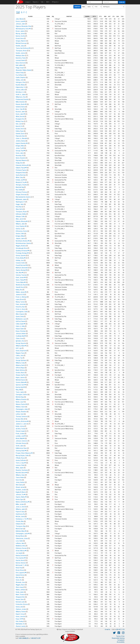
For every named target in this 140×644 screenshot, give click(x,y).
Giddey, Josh (20, 80)
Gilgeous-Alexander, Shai (23, 26)
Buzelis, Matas (20, 85)
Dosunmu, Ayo (20, 307)
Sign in (122, 2)
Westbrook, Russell (22, 285)
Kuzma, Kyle (20, 387)
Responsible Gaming (118, 638)
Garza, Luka (19, 607)
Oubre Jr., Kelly (20, 326)
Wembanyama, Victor (23, 29)
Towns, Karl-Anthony (23, 48)
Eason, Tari (19, 358)
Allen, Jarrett (20, 219)
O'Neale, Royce (20, 458)
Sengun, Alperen (21, 41)
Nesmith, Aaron (21, 473)
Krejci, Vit (19, 619)
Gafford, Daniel (20, 321)
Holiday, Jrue (20, 260)
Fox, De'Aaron (20, 75)
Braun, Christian (21, 331)
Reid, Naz (19, 207)
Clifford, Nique (20, 368)
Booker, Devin (20, 129)
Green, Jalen (20, 153)
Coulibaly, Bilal (21, 336)
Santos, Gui (19, 229)
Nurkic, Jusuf (20, 402)
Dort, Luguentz (21, 573)
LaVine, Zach (20, 414)
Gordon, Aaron (20, 373)
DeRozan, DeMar (21, 214)
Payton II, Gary (20, 512)
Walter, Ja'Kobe (20, 590)
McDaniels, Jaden (21, 199)
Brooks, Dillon (20, 419)
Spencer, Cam (21, 385)
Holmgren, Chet (21, 82)
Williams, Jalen (20, 224)
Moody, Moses (20, 536)
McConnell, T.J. (21, 565)
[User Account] (94, 2)
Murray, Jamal (20, 34)
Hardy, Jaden (20, 592)
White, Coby (19, 177)
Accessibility (121, 642)
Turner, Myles (21, 282)
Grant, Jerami (21, 277)
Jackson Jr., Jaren (21, 424)
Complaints (121, 640)
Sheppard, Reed (21, 173)
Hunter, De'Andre (21, 460)
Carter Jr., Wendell (21, 138)
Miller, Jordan (20, 504)
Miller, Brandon (20, 102)
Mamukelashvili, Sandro (23, 197)
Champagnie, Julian (22, 409)
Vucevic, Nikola (21, 382)
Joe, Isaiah (19, 553)
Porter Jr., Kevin (21, 309)
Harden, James (20, 53)
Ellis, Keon (19, 577)
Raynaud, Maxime (21, 160)
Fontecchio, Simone (22, 604)
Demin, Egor (19, 499)
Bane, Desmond (21, 63)
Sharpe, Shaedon (21, 412)
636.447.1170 (120, 629)
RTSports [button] (55, 2)
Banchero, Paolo (21, 58)
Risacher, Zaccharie (22, 470)
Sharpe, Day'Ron (21, 375)
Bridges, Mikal (20, 236)
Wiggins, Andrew (21, 246)
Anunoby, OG (20, 156)
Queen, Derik (20, 316)
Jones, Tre (20, 148)
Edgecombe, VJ (21, 87)
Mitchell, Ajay (20, 397)
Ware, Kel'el (19, 209)
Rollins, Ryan (20, 131)
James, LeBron (20, 90)
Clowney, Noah (21, 451)
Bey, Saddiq (19, 190)
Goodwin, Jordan (21, 490)
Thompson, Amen (21, 51)
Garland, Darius (20, 107)
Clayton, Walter (21, 497)
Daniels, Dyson (20, 134)
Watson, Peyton (21, 404)
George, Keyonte (21, 343)
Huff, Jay (19, 348)
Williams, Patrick (21, 612)
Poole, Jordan (20, 434)
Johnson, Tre (21, 495)
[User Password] (110, 2)
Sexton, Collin (20, 234)
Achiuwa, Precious (21, 192)
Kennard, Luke (20, 602)
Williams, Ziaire (20, 475)
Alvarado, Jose (20, 582)
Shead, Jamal (20, 487)
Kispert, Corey (20, 614)
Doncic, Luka (20, 21)
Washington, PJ (20, 202)
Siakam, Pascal (21, 168)
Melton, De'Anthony (23, 502)
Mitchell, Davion (21, 380)
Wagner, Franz (20, 353)
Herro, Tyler (20, 109)
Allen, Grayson (20, 314)
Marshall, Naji (20, 187)
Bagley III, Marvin (21, 492)
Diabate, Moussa (22, 221)
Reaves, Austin (21, 104)
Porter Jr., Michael (21, 297)
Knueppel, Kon (20, 119)
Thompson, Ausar (21, 212)
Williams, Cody (20, 363)
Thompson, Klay (21, 526)
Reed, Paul (19, 568)
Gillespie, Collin (20, 216)
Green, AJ (19, 580)
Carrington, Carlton (22, 395)
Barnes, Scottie (20, 36)
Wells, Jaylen (20, 468)
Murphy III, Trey (21, 182)
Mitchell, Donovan (21, 43)
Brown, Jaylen (20, 31)
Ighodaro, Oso (20, 341)
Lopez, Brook (20, 299)
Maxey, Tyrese (20, 302)
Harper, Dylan (20, 329)
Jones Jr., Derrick (21, 507)
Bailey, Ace (19, 290)
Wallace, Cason (20, 407)
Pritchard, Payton (21, 170)
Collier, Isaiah (21, 324)
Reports (36, 2)
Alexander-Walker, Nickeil (23, 70)
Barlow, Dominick (21, 556)
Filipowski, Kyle (20, 136)
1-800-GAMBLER (23, 638)
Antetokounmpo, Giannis (23, 243)
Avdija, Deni (19, 163)
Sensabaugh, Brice (21, 248)
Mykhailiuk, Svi (20, 624)
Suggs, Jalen (20, 204)
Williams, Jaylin (20, 509)
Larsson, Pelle (20, 465)
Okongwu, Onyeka (21, 185)
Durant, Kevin (20, 38)
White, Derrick (20, 116)
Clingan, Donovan (21, 195)
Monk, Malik (20, 438)
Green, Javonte (20, 616)
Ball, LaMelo (19, 65)
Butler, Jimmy (20, 426)
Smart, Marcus (21, 551)
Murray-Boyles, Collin (22, 456)
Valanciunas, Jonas (22, 538)
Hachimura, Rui (20, 514)
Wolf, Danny (19, 485)
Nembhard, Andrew (23, 241)
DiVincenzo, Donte (21, 231)
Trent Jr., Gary (21, 463)
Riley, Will (18, 390)
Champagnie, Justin (23, 534)
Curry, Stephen (21, 226)
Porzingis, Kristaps (22, 253)
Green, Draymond (21, 351)
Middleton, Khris (21, 546)
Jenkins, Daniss (20, 141)
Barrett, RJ (19, 126)
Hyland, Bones (20, 575)
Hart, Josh (19, 124)
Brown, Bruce (20, 570)
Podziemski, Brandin (22, 99)
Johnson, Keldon (21, 334)
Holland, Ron (20, 524)
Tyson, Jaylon (20, 392)
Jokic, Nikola (19, 19)
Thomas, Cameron (21, 416)
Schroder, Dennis (21, 443)
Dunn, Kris (19, 480)
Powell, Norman (21, 265)
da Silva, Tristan (21, 429)
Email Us (108, 629)
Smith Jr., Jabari (21, 95)
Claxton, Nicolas (21, 270)
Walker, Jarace (21, 292)
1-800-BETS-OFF (35, 638)
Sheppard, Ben (20, 597)
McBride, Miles (21, 531)
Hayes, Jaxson (20, 377)
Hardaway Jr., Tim (22, 519)
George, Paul (20, 151)
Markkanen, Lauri (21, 319)
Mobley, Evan (20, 121)
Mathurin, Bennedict (22, 268)
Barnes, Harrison (21, 563)
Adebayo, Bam (20, 56)
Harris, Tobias (21, 280)
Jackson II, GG (20, 295)
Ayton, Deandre (21, 158)
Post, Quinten (21, 558)
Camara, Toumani (21, 275)
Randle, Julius (20, 46)
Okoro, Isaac (19, 587)
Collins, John (20, 356)
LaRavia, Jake (20, 543)
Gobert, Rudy (20, 73)
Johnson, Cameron (22, 441)
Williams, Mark (21, 346)
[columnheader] (30, 17)
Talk (43, 2)
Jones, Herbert (20, 482)
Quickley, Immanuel (23, 251)
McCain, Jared (20, 516)
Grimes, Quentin (21, 256)
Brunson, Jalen (20, 112)
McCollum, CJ (20, 92)
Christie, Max (20, 521)
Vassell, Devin (20, 287)
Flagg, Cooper (20, 68)
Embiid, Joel (20, 180)
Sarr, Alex (19, 273)
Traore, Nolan (20, 477)
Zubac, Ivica (19, 338)
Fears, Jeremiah (21, 304)
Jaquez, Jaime (20, 238)
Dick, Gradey (19, 621)
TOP (18, 12)
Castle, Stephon (21, 77)
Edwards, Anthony (22, 165)
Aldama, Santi (20, 365)
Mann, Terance (20, 595)
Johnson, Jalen (20, 24)
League (28, 2)
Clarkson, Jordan (21, 609)
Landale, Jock (21, 436)
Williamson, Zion (21, 97)
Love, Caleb (19, 541)
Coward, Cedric (20, 263)
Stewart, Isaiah (20, 431)
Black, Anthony (20, 370)
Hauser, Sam (20, 599)
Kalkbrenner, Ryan (21, 448)
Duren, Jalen (20, 114)
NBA (48, 2)
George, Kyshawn (21, 360)
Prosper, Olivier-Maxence (24, 453)
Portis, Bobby (21, 258)
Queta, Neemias (21, 175)
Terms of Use (120, 636)
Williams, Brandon (21, 399)
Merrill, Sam (19, 529)
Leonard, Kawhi (20, 60)
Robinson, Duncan (21, 548)
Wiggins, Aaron (20, 585)
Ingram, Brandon (22, 143)
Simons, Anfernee (22, 421)
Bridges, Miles (20, 146)
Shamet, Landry (21, 626)
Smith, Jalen (20, 446)
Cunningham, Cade (22, 312)
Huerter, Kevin (20, 560)
